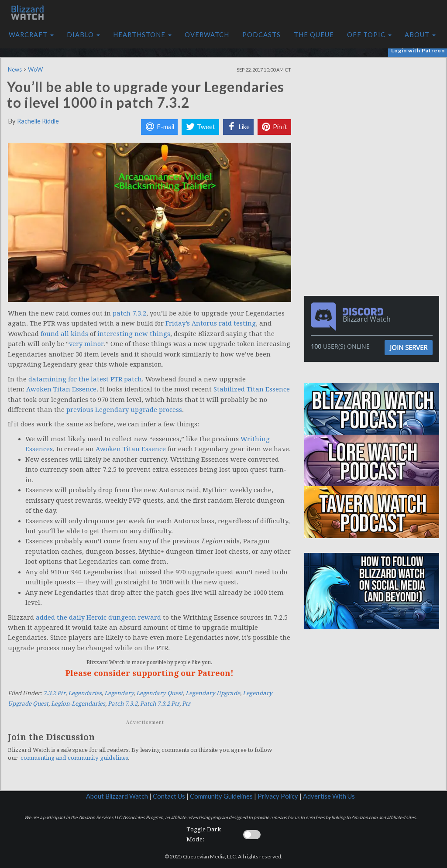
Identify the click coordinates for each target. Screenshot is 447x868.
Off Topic (369, 35)
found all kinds (64, 334)
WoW (35, 69)
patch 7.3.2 (129, 313)
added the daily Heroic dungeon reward (98, 618)
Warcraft (31, 35)
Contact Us (169, 796)
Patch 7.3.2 (123, 704)
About (420, 35)
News (15, 69)
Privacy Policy (278, 796)
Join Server (409, 347)
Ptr (186, 704)
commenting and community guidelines (74, 758)
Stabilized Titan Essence (252, 389)
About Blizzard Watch (117, 796)
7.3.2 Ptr (54, 693)
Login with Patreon (418, 50)
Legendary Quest (160, 693)
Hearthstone (142, 35)
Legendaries (85, 693)
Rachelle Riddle (38, 121)
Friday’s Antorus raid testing (211, 323)
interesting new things (134, 334)
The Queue (314, 35)
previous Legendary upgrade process (124, 410)
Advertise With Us (329, 796)
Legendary (119, 693)
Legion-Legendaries (78, 704)
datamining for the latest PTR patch (85, 379)
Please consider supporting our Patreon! (150, 673)
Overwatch (207, 35)
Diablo (83, 35)
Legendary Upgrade (213, 693)
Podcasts (261, 35)
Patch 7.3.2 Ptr (160, 704)
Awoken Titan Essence (61, 389)
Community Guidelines (221, 796)
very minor (86, 344)
